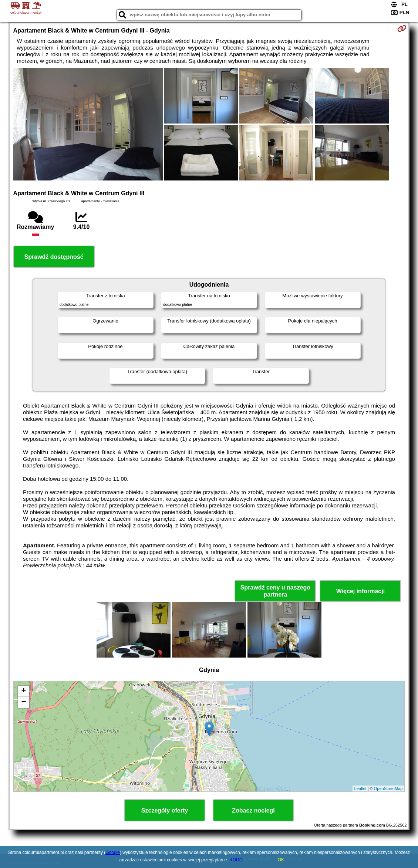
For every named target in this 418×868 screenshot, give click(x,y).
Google (113, 852)
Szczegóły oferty (165, 810)
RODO (236, 860)
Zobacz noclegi (253, 810)
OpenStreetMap (388, 788)
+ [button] (23, 691)
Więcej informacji (360, 591)
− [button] (23, 702)
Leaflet (360, 788)
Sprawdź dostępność (54, 257)
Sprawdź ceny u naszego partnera (275, 591)
